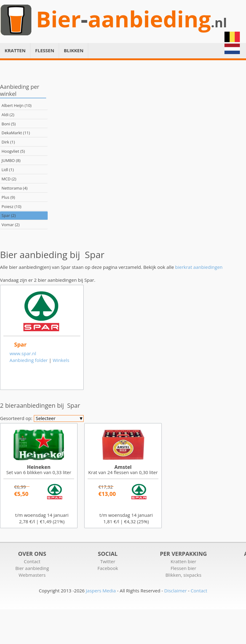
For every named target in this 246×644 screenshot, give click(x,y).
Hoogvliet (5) (13, 151)
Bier (58, 19)
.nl (219, 23)
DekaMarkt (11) (16, 133)
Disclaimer (175, 591)
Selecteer (60, 418)
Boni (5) (9, 124)
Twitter (108, 561)
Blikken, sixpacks (183, 575)
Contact (32, 561)
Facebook (108, 568)
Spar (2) (9, 215)
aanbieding (149, 19)
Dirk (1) (8, 142)
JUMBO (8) (11, 160)
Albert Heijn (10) (16, 105)
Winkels (61, 360)
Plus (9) (8, 197)
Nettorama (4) (14, 188)
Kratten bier (183, 561)
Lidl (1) (8, 170)
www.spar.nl (23, 353)
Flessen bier (183, 568)
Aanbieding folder (29, 360)
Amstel (123, 467)
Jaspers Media (101, 591)
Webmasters (32, 575)
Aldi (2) (8, 115)
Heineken (39, 467)
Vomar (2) (11, 225)
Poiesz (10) (11, 206)
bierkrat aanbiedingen (199, 267)
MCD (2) (9, 179)
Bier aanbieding (32, 568)
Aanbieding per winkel (20, 90)
